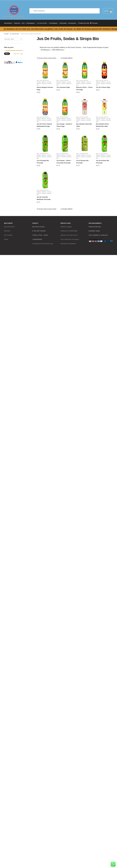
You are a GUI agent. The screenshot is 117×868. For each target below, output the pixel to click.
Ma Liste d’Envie (9, 226)
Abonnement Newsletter (68, 242)
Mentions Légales (66, 226)
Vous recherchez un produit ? (70, 238)
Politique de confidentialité (69, 230)
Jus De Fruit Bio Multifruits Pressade (44, 197)
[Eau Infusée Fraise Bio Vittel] (85, 106)
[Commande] (48, 57)
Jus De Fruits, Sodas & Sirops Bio (44, 82)
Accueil (6, 33)
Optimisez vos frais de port (69, 234)
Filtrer (7, 53)
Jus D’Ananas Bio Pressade (82, 160)
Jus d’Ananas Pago (63, 86)
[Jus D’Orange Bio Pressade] (45, 142)
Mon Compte (8, 234)
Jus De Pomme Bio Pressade (103, 160)
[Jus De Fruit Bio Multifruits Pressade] (45, 179)
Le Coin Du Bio (14, 33)
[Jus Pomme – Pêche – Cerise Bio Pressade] (65, 142)
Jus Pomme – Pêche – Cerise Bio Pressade (64, 160)
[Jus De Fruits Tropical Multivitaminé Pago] (45, 106)
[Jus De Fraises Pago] (104, 69)
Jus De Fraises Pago (103, 86)
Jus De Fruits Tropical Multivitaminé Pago (44, 124)
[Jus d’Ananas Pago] (65, 69)
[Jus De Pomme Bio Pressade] (104, 142)
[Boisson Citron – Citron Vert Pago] (85, 69)
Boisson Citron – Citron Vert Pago (84, 87)
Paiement (7, 230)
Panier (6, 238)
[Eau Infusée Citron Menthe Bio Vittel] (104, 106)
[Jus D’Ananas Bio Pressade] (85, 142)
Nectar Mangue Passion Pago (45, 87)
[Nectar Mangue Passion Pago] (45, 69)
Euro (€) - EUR (9, 38)
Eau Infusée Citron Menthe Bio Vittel (102, 124)
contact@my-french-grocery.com (43, 242)
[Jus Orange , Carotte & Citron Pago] (65, 106)
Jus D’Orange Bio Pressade (43, 160)
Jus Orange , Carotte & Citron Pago (64, 124)
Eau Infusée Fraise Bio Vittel (84, 124)
